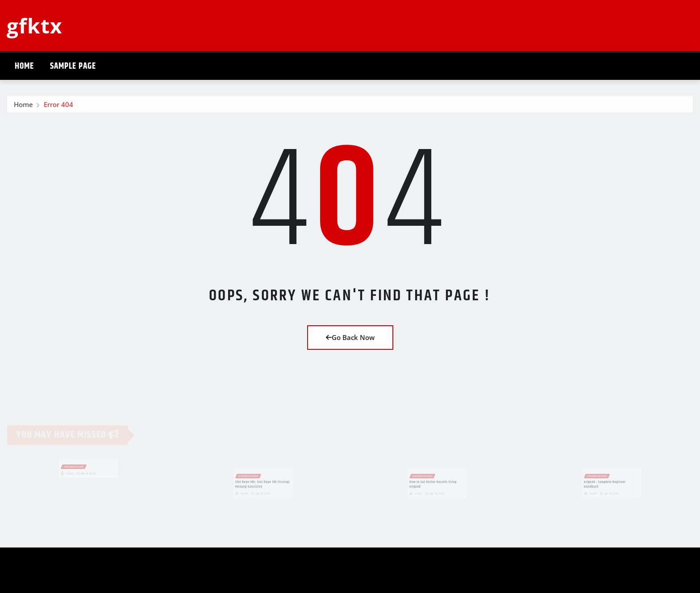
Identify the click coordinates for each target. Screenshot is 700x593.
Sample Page (73, 66)
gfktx (35, 25)
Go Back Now (350, 337)
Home (24, 66)
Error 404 (58, 106)
